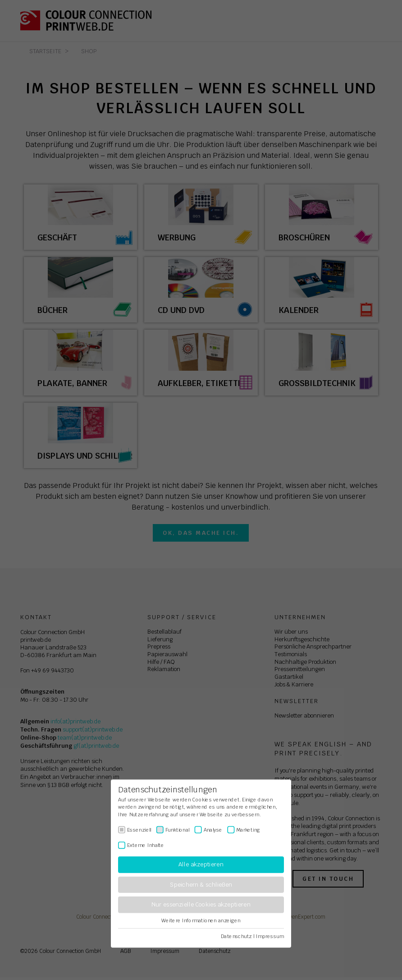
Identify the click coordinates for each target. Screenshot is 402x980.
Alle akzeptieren (201, 865)
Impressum (270, 936)
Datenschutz (236, 936)
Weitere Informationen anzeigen (201, 920)
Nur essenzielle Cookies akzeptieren (201, 905)
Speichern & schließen (201, 885)
